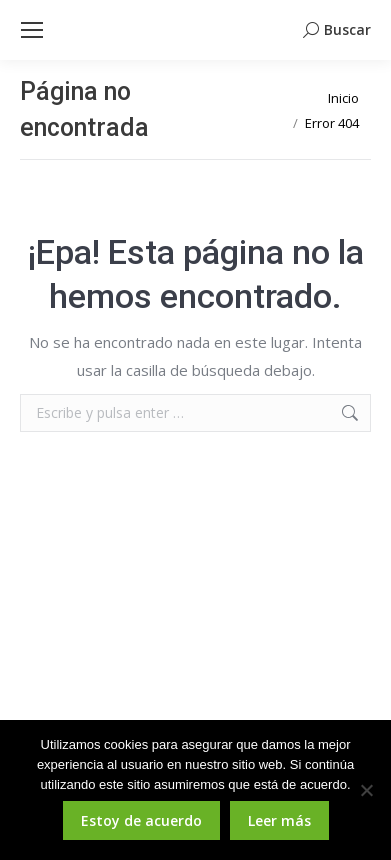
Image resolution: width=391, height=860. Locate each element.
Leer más (279, 820)
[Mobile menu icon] (32, 30)
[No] (366, 790)
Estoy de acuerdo (141, 820)
